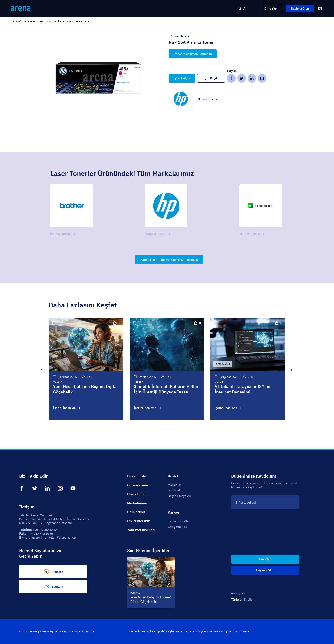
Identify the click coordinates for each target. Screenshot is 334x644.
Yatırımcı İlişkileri (141, 530)
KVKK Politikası (136, 631)
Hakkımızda (137, 476)
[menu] (123, 9)
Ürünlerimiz (31, 21)
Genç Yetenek (177, 527)
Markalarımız (137, 503)
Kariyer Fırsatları (179, 521)
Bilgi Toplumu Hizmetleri (237, 631)
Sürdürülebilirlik (208, 9)
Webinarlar (175, 490)
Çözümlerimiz (138, 485)
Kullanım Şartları (156, 631)
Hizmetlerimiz (138, 494)
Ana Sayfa (16, 21)
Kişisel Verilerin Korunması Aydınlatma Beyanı (194, 631)
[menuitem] (50, 9)
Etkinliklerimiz (138, 521)
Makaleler (174, 485)
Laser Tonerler (53, 21)
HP (41, 21)
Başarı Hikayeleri (179, 496)
